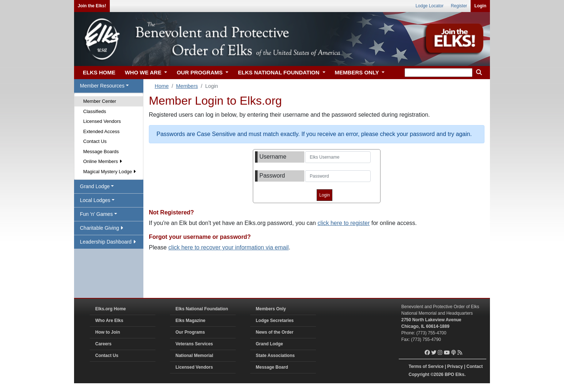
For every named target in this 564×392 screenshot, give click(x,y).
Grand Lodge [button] (95, 186)
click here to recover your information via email (228, 247)
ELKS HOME (99, 72)
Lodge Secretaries (275, 321)
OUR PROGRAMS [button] (200, 72)
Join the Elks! (92, 6)
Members (187, 86)
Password (272, 176)
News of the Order (275, 332)
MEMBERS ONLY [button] (358, 72)
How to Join (108, 332)
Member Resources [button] (102, 86)
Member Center (100, 101)
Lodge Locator (430, 6)
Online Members (103, 161)
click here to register (343, 223)
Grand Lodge (269, 344)
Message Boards (101, 152)
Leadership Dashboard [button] (108, 242)
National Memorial (194, 356)
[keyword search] (439, 73)
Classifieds (95, 111)
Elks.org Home (111, 309)
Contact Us (95, 141)
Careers (103, 344)
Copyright (419, 374)
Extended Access (101, 131)
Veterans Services (194, 344)
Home (162, 86)
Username (273, 157)
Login (480, 6)
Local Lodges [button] (95, 200)
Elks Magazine (190, 321)
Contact (475, 366)
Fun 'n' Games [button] (96, 214)
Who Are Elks (109, 321)
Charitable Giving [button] (101, 228)
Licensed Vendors (102, 121)
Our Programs (190, 332)
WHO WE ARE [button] (144, 72)
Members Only (271, 309)
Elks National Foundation (202, 309)
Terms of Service (426, 366)
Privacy (455, 366)
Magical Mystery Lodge (109, 172)
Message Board (272, 367)
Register (459, 6)
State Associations (275, 356)
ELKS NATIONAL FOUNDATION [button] (279, 72)
